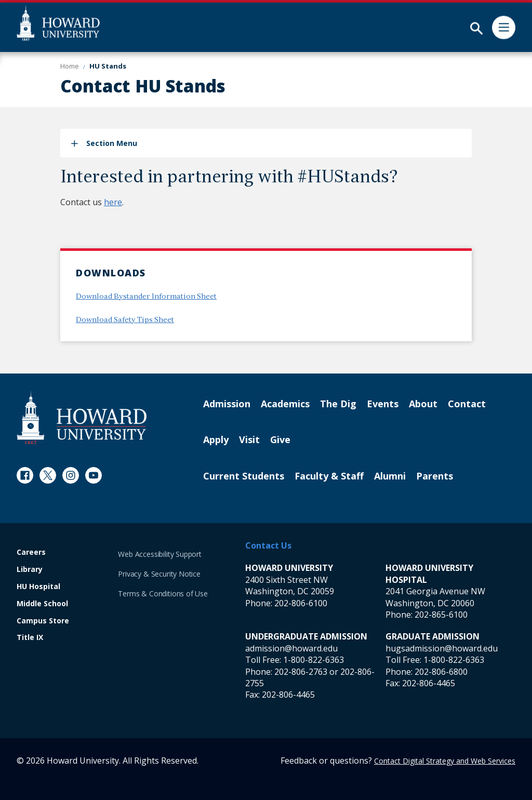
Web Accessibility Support (160, 554)
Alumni (390, 476)
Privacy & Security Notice (159, 574)
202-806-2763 (301, 672)
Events (383, 404)
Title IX (30, 638)
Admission (227, 404)
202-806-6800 (441, 672)
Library (30, 570)
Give (280, 440)
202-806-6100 (301, 603)
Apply (216, 440)
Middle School (42, 604)
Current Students (244, 476)
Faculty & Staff (329, 476)
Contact (467, 404)
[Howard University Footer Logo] (82, 417)
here (113, 202)
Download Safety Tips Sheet (125, 320)
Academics (285, 404)
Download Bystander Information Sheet (146, 297)
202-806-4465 (288, 695)
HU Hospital (38, 587)
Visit (249, 440)
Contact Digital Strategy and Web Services (445, 761)
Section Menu (112, 143)
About (423, 404)
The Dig (338, 404)
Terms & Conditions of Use (163, 594)
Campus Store (43, 621)
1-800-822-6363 (314, 660)
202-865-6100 (441, 615)
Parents (435, 476)
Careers (31, 552)
